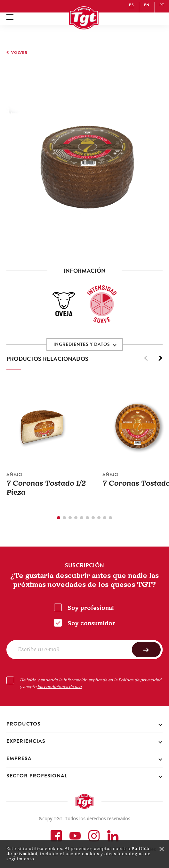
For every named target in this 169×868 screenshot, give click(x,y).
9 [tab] (105, 518)
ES (132, 5)
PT (162, 5)
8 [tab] (99, 518)
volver (19, 53)
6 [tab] (87, 518)
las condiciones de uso (60, 687)
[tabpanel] (54, 444)
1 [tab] (59, 518)
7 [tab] (93, 518)
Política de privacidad (140, 680)
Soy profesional (91, 608)
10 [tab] (110, 518)
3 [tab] (70, 518)
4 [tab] (76, 518)
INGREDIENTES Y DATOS (82, 344)
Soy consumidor (91, 624)
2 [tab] (64, 518)
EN (147, 5)
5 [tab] (82, 518)
